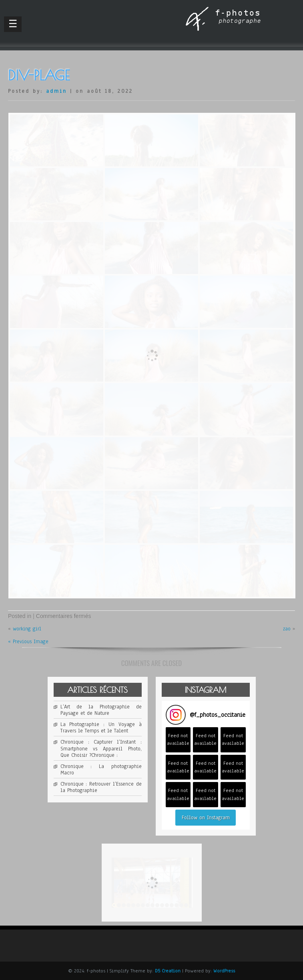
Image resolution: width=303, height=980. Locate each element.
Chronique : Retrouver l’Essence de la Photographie (101, 787)
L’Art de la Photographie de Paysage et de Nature (101, 710)
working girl (27, 629)
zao (287, 629)
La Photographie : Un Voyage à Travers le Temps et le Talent (101, 728)
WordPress (224, 971)
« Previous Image (28, 642)
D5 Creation (168, 971)
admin (56, 91)
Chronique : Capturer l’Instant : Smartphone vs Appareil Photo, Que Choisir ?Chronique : (101, 748)
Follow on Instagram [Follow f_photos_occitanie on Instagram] (206, 818)
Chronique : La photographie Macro (101, 770)
